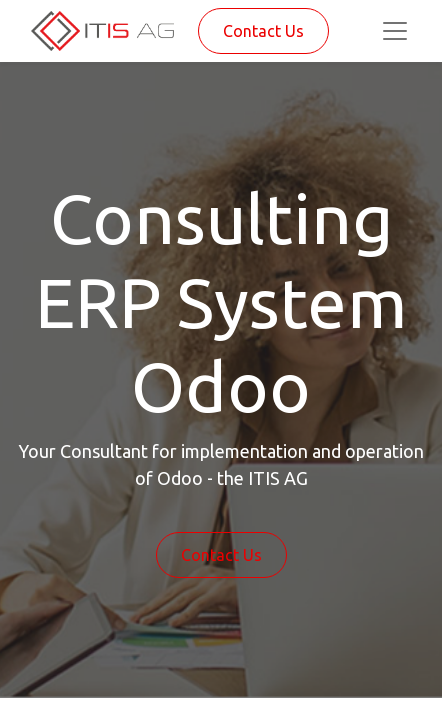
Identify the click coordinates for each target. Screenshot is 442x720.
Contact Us (263, 31)
